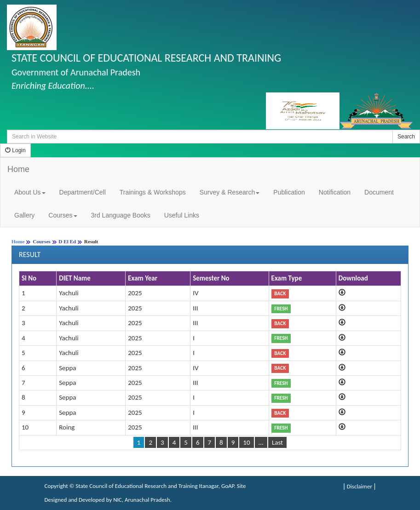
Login (15, 150)
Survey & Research (230, 192)
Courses (63, 215)
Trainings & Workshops (153, 192)
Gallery (24, 215)
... (261, 442)
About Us (30, 192)
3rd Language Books (121, 215)
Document (379, 192)
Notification (335, 192)
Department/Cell (83, 192)
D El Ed (67, 241)
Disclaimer (360, 486)
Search (406, 137)
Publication (289, 192)
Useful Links (182, 215)
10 (246, 442)
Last (277, 442)
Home (18, 169)
